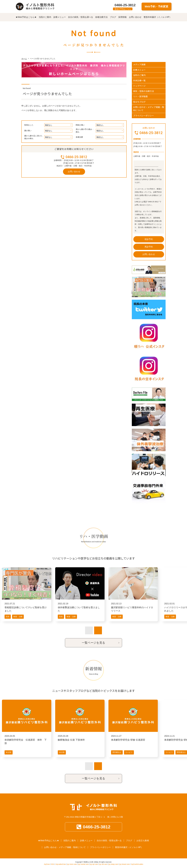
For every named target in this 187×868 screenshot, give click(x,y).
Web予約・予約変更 (156, 6)
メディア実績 (139, 64)
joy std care (103, 864)
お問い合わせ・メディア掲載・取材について (149, 109)
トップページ (139, 86)
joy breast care (124, 864)
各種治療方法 (101, 17)
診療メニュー (60, 17)
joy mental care (83, 864)
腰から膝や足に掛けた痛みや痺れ (33, 137)
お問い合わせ (135, 17)
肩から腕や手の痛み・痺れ (85, 131)
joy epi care (94, 864)
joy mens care (72, 864)
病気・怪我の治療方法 (143, 91)
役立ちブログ (139, 102)
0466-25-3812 (125, 5)
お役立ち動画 (143, 841)
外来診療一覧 (139, 80)
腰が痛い (28, 131)
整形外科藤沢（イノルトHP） (158, 17)
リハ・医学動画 (140, 96)
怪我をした (29, 125)
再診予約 (149, 247)
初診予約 (149, 239)
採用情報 (122, 17)
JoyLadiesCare (61, 864)
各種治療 (79, 137)
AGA (53, 864)
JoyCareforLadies (137, 864)
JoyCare (47, 864)
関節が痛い (80, 125)
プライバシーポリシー (143, 115)
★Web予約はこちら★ (26, 17)
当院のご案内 (45, 17)
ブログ (113, 17)
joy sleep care (113, 864)
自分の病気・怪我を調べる (81, 17)
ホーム (24, 59)
